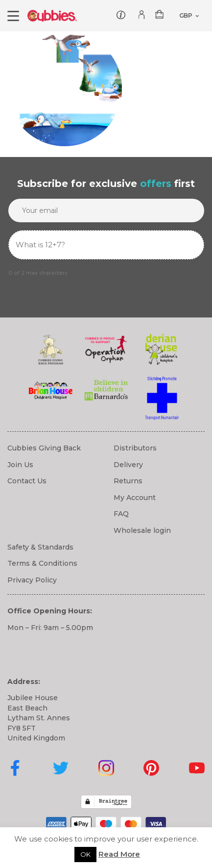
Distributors (135, 448)
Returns (128, 481)
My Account (135, 498)
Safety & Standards (40, 547)
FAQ (121, 514)
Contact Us (27, 481)
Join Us (20, 465)
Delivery (128, 465)
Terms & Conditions (42, 563)
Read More (119, 854)
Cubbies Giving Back (44, 448)
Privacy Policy (32, 580)
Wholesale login (142, 530)
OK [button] (85, 854)
